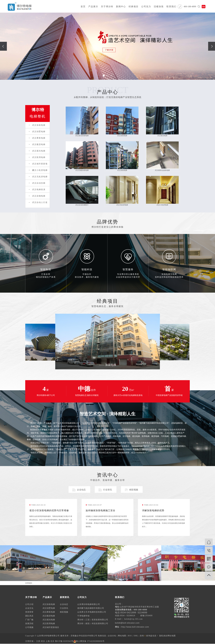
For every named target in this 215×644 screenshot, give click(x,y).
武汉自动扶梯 (39, 183)
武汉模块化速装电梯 (162, 156)
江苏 (38, 641)
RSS (130, 636)
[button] (104, 75)
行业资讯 (64, 608)
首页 (83, 7)
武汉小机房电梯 (40, 170)
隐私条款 (163, 636)
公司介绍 (29, 604)
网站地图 (122, 636)
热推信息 (102, 636)
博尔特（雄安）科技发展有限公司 (93, 624)
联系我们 (171, 7)
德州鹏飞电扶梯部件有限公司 (91, 608)
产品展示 (93, 7)
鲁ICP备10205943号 (64, 641)
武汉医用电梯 (39, 157)
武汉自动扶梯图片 (82, 191)
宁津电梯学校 (84, 616)
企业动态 (64, 604)
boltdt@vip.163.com (133, 619)
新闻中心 (121, 7)
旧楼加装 (159, 7)
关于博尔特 (107, 7)
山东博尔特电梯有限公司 (89, 604)
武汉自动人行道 (40, 202)
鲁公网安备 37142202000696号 (89, 641)
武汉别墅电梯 (39, 132)
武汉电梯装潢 (39, 190)
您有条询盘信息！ (149, 636)
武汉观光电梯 (39, 151)
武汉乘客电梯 (39, 138)
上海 (48, 641)
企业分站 (112, 636)
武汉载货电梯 (39, 144)
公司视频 (29, 627)
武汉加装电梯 (39, 125)
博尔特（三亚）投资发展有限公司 (93, 620)
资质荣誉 (29, 612)
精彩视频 (64, 612)
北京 (52, 641)
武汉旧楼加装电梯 (82, 156)
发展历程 (29, 624)
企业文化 (29, 608)
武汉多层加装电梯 (82, 122)
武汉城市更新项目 (51, 627)
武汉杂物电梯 (39, 196)
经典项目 (134, 7)
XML (136, 636)
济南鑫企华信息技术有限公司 (84, 636)
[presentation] (3, 46)
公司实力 (146, 7)
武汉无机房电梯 (40, 177)
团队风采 (29, 616)
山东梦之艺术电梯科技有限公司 (92, 612)
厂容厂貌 (29, 620)
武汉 (43, 641)
